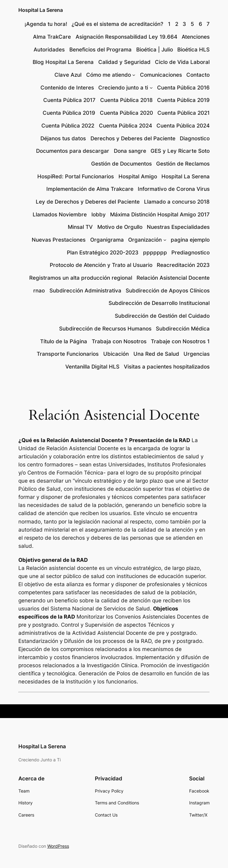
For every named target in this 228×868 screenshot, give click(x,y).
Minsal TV (80, 227)
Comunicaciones (161, 75)
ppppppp (155, 253)
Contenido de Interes (67, 88)
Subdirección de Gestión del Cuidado (162, 316)
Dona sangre (130, 151)
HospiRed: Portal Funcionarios (76, 176)
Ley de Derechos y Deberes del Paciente (88, 202)
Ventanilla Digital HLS (92, 367)
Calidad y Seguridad (124, 62)
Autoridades (49, 50)
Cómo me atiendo (109, 75)
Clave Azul (68, 75)
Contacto (198, 75)
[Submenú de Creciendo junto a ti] (151, 88)
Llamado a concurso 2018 (177, 202)
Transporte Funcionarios (68, 354)
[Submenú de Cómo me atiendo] (134, 75)
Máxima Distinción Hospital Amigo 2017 (160, 215)
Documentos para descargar (73, 151)
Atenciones (196, 37)
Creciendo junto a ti (123, 88)
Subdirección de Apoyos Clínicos (168, 291)
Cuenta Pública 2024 (126, 126)
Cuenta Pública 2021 (184, 113)
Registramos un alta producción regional (81, 278)
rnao (39, 291)
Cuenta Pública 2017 (69, 100)
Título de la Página (64, 341)
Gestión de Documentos (121, 164)
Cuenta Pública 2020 (126, 113)
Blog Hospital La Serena (63, 62)
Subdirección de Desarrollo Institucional (159, 303)
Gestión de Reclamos (183, 164)
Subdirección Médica (183, 329)
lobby (99, 215)
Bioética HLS (193, 50)
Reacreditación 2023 (183, 265)
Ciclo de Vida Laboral (182, 62)
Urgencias (197, 354)
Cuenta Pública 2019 (183, 100)
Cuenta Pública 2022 (68, 126)
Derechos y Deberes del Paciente (133, 138)
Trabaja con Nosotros (119, 341)
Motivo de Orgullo (120, 227)
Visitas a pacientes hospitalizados (167, 367)
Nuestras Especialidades (178, 227)
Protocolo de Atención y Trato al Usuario (101, 265)
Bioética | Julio (155, 50)
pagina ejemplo (190, 240)
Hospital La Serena (41, 10)
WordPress (58, 846)
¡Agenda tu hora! (46, 24)
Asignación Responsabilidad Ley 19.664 (126, 37)
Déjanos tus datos (63, 138)
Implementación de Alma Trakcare (90, 189)
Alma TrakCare (52, 37)
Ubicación (116, 354)
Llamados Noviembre (60, 215)
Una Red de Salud (156, 354)
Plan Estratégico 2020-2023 (103, 253)
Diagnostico (195, 138)
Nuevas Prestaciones (59, 240)
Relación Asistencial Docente (173, 278)
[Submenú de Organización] (165, 240)
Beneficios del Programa (100, 50)
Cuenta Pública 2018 (126, 100)
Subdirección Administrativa (85, 291)
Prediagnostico (191, 253)
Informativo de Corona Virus (174, 189)
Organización (145, 240)
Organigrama (107, 240)
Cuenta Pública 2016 (183, 88)
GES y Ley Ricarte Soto (180, 151)
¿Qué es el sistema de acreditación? (117, 24)
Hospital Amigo (138, 176)
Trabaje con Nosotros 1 (180, 341)
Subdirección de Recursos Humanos (105, 329)
